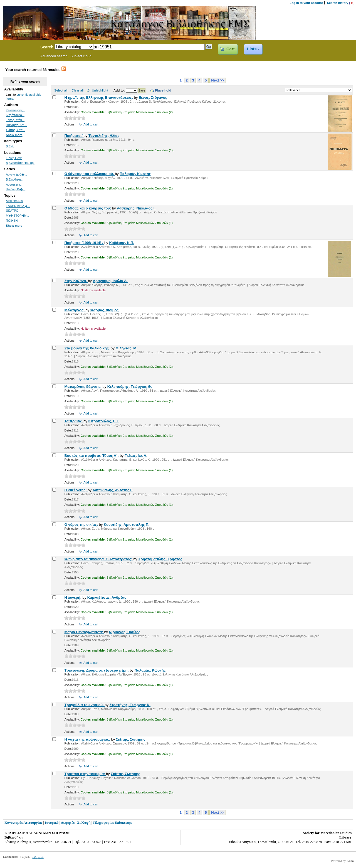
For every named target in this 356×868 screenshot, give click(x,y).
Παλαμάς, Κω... (16, 125)
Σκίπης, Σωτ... (15, 130)
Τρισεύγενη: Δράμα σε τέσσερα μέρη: (97, 670)
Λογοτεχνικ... (15, 184)
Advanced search (54, 56)
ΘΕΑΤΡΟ (12, 211)
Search (47, 47)
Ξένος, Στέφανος (153, 98)
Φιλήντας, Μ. (126, 348)
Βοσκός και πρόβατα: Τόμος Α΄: (92, 456)
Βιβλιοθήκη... (15, 179)
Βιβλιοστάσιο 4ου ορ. (20, 163)
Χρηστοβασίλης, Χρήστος (160, 559)
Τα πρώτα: (74, 421)
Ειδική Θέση (14, 158)
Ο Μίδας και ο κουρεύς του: (88, 208)
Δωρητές (68, 823)
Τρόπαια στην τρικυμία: (85, 774)
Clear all (77, 90)
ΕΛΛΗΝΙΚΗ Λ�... (18, 206)
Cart (230, 49)
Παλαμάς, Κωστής (135, 174)
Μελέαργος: (75, 310)
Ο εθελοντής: (76, 490)
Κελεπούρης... (15, 110)
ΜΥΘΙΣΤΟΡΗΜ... (17, 216)
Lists (252, 49)
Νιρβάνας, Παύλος (125, 632)
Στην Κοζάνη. (76, 281)
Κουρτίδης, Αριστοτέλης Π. (127, 525)
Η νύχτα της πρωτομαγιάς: (88, 739)
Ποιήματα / (74, 136)
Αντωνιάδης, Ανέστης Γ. (113, 490)
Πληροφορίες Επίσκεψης (113, 823)
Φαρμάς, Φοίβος (105, 310)
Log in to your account (306, 3)
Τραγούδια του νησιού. (84, 705)
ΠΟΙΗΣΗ (12, 221)
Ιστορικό (52, 823)
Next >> (218, 80)
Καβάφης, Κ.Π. (122, 243)
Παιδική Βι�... (16, 189)
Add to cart (91, 124)
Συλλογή (84, 823)
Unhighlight (100, 90)
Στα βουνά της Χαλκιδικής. (87, 348)
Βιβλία (10, 146)
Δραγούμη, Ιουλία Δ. (110, 281)
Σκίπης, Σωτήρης (131, 739)
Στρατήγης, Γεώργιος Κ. (130, 705)
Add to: (120, 90)
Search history (338, 3)
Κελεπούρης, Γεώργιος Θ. (130, 387)
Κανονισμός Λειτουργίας (23, 823)
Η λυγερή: (73, 597)
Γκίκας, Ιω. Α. (136, 456)
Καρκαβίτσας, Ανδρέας (107, 597)
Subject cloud (81, 56)
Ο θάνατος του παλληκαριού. (89, 174)
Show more (14, 135)
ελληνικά (38, 857)
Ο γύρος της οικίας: (81, 525)
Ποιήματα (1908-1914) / (84, 243)
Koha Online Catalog (19, 48)
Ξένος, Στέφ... (15, 120)
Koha (350, 861)
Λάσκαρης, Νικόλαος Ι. (136, 208)
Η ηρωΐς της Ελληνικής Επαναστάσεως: (99, 98)
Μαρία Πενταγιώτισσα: (84, 632)
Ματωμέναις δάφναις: (83, 387)
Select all (61, 90)
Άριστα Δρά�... (16, 174)
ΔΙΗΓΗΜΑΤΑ (14, 201)
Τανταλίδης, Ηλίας (104, 136)
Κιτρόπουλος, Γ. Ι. (103, 421)
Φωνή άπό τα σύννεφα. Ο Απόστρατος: (99, 559)
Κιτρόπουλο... (15, 115)
